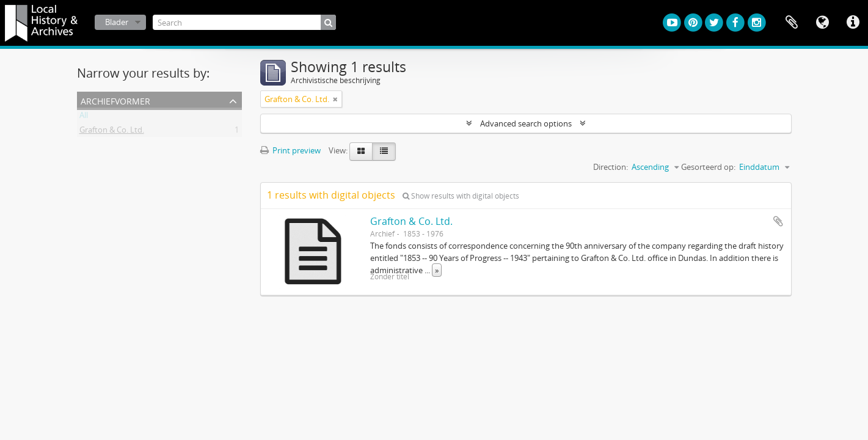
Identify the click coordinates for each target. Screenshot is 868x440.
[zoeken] (328, 22)
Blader (117, 22)
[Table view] (384, 152)
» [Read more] (437, 270)
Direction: (611, 167)
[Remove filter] (335, 99)
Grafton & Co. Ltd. (112, 132)
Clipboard (792, 23)
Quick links (853, 23)
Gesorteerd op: (708, 167)
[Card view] (361, 152)
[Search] (244, 22)
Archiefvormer (115, 100)
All (84, 117)
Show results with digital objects (461, 196)
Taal (822, 23)
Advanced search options (526, 123)
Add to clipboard (778, 221)
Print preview (290, 150)
